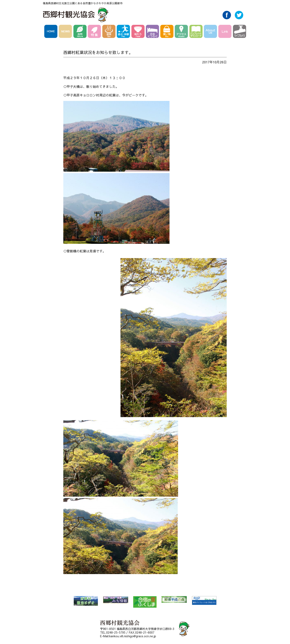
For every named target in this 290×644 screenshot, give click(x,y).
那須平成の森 (174, 599)
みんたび (204, 601)
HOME (51, 32)
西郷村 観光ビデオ (86, 601)
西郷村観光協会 (76, 15)
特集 (95, 32)
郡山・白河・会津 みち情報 (116, 600)
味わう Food (139, 32)
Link (226, 32)
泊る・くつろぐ (153, 32)
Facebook (227, 18)
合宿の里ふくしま (145, 602)
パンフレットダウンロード (197, 32)
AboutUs (211, 32)
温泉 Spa (110, 32)
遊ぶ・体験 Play (124, 32)
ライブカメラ (239, 32)
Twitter (239, 18)
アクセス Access (182, 32)
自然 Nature (81, 32)
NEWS (66, 32)
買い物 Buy (168, 32)
